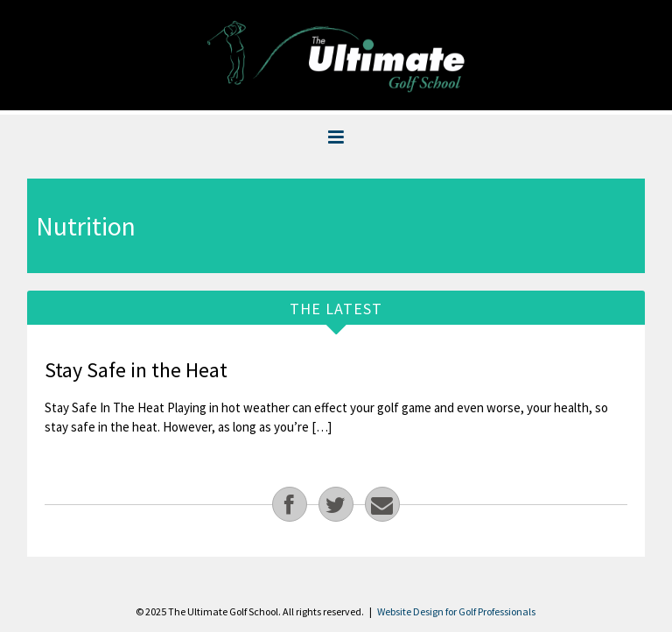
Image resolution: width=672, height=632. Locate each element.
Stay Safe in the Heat (136, 370)
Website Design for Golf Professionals (456, 611)
